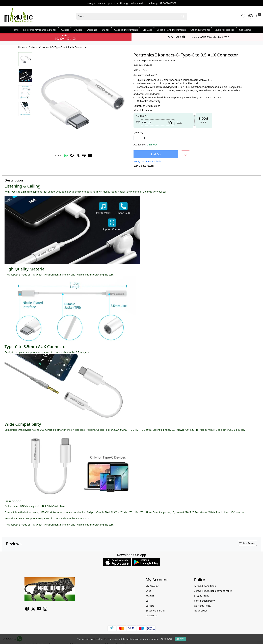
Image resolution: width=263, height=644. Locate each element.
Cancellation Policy (204, 601)
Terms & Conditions (205, 586)
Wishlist (150, 596)
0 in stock (152, 145)
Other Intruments (201, 30)
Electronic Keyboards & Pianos (41, 30)
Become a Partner (155, 611)
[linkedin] (90, 156)
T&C (227, 37)
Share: (58, 155)
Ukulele (78, 30)
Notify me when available (147, 161)
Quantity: (139, 132)
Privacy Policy (201, 596)
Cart (148, 601)
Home (15, 30)
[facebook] (72, 156)
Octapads (92, 30)
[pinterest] (84, 156)
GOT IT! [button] (180, 639)
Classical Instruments (127, 30)
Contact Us (245, 30)
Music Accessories (226, 30)
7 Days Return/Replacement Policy (213, 591)
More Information (143, 110)
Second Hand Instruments (171, 30)
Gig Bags (148, 30)
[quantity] (144, 138)
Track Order (201, 611)
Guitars (66, 30)
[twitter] (78, 156)
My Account (152, 586)
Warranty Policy (203, 606)
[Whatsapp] (66, 156)
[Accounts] (250, 16)
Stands (107, 30)
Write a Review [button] (247, 543)
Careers (150, 606)
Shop (148, 591)
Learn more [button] (166, 639)
